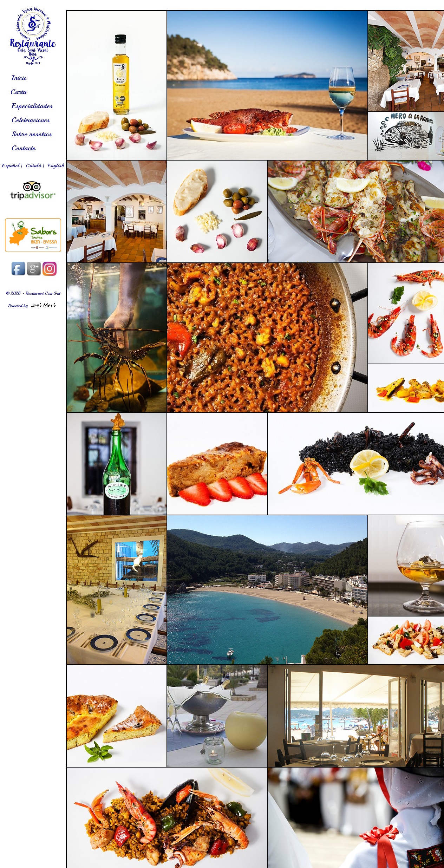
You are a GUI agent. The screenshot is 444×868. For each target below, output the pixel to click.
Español (11, 165)
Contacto (24, 148)
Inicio (19, 78)
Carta (18, 92)
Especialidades (32, 106)
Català (33, 165)
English (56, 165)
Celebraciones (31, 120)
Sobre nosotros (32, 134)
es (33, 35)
